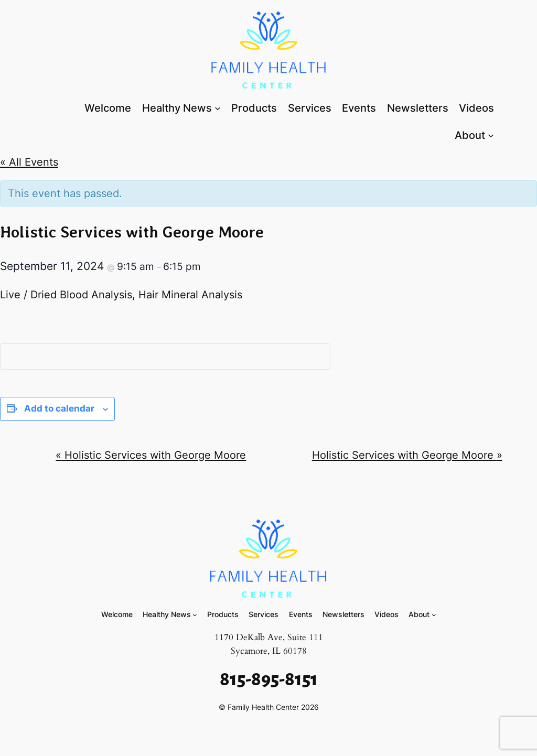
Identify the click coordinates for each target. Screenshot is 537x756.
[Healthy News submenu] (218, 107)
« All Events (29, 162)
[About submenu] (491, 135)
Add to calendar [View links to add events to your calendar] (59, 408)
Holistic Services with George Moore (151, 455)
